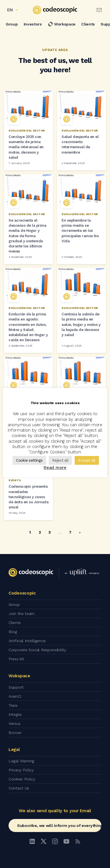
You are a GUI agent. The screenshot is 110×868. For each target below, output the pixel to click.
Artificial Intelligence (27, 641)
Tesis (13, 705)
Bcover (15, 733)
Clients (88, 24)
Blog (13, 632)
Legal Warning (21, 761)
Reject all (60, 460)
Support (16, 687)
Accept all (87, 460)
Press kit (16, 659)
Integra (15, 714)
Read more (55, 468)
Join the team (22, 614)
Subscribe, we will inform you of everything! (59, 825)
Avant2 (15, 696)
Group (12, 24)
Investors (33, 24)
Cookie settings (29, 460)
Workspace (62, 24)
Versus (14, 723)
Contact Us (19, 788)
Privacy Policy (21, 770)
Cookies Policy (22, 779)
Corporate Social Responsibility (37, 650)
